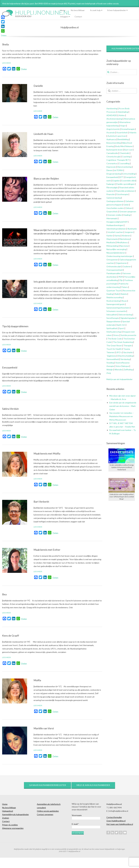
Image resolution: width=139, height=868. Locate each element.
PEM (121, 277)
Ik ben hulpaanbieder (117, 10)
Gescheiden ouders (115, 208)
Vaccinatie (128, 352)
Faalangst (111, 184)
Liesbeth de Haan (43, 134)
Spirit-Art (121, 325)
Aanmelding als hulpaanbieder (15, 814)
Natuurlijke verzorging (116, 249)
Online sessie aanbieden (48, 811)
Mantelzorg (125, 239)
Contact (78, 17)
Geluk (126, 205)
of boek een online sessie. (108, 4)
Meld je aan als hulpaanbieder (119, 379)
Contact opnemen (45, 814)
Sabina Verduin (10, 409)
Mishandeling (112, 246)
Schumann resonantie (116, 311)
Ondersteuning (113, 256)
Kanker (110, 236)
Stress (116, 335)
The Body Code (115, 339)
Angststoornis (113, 129)
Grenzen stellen (115, 215)
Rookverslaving (113, 301)
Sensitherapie (113, 318)
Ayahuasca (111, 139)
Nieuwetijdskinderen (116, 253)
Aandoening (112, 108)
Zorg (109, 373)
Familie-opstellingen (126, 184)
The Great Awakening (123, 342)
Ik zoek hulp (95, 10)
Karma (117, 236)
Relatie (124, 294)
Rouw (124, 301)
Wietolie (118, 370)
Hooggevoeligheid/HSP (117, 222)
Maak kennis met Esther (47, 550)
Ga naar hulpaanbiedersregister (47, 785)
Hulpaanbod (8, 811)
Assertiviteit (122, 132)
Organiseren (121, 263)
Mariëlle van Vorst (44, 728)
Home (63, 10)
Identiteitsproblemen (116, 229)
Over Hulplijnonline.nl (116, 821)
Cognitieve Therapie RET (118, 160)
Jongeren (129, 232)
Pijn (121, 280)
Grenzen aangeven (127, 211)
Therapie (127, 345)
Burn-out (128, 150)
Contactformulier (114, 817)
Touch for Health (114, 349)
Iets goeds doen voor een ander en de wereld (59, 282)
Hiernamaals (112, 218)
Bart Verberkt (41, 502)
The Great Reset (114, 345)
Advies (122, 115)
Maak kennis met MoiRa (47, 453)
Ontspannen (112, 260)
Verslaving (125, 359)
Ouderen (127, 266)
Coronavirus (112, 163)
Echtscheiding (129, 174)
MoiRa (37, 680)
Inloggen (64, 17)
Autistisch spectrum (117, 136)
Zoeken (6, 818)
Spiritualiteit (112, 328)
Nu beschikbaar (78, 10)
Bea (4, 594)
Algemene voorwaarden (13, 828)
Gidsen (129, 208)
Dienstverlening (124, 167)
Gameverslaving (114, 198)
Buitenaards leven (115, 150)
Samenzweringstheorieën (118, 308)
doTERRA (118, 170)
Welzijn (110, 370)
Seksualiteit (112, 315)
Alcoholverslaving (114, 119)
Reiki (117, 294)
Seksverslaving (125, 315)
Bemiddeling (123, 139)
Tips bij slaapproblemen (15, 326)
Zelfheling (128, 370)
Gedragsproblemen (115, 201)
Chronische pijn (113, 157)
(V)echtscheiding (125, 356)
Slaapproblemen (114, 321)
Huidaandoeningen (115, 225)
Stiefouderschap (114, 332)
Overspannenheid (115, 270)
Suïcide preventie (128, 335)
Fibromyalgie (112, 187)
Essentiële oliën (128, 181)
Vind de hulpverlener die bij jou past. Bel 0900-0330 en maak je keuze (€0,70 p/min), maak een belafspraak (49, 4)
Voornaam (77, 815)
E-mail (75, 824)
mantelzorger (127, 256)
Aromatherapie (128, 129)
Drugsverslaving (114, 174)
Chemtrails (124, 153)
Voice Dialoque (122, 366)
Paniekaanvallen (114, 273)
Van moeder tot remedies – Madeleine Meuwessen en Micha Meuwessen (121, 416)
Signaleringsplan (128, 318)
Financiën (111, 194)
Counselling (124, 163)
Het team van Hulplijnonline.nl (120, 824)
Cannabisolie (112, 153)
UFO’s (119, 352)
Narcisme (124, 246)
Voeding (110, 363)
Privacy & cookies (10, 825)
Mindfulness (122, 242)
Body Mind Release (124, 146)
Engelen (116, 181)
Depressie (111, 167)
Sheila (5, 44)
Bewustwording (114, 143)
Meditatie (111, 242)
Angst (123, 126)
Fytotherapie (122, 194)
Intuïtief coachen (115, 232)
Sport (122, 328)
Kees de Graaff (11, 636)
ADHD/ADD (112, 115)
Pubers (125, 287)
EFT (122, 177)
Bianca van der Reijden (46, 178)
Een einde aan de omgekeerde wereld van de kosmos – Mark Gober (123, 406)
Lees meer (6, 63)
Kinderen (126, 236)
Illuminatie (132, 229)
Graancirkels (112, 211)
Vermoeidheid (113, 359)
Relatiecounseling (114, 297)
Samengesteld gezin (115, 304)
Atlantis (133, 132)
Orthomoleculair (114, 266)
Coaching (126, 157)
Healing (127, 215)
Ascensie (111, 132)
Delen (24, 69)
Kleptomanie (112, 239)
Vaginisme (111, 356)
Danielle (38, 86)
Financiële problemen (125, 191)
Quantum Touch (114, 291)
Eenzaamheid (10, 367)
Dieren (109, 170)
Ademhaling (123, 112)
